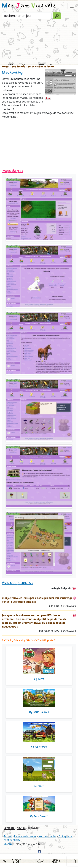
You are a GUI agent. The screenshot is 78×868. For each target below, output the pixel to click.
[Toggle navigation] (72, 6)
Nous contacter (47, 836)
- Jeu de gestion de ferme (39, 67)
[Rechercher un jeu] (27, 16)
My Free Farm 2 (39, 816)
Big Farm (39, 679)
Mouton (21, 828)
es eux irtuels (29, 6)
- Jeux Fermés (17, 67)
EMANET (9, 844)
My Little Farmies (39, 712)
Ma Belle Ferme (39, 747)
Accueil (5, 67)
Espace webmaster (25, 836)
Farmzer (39, 786)
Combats (9, 828)
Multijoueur (34, 828)
